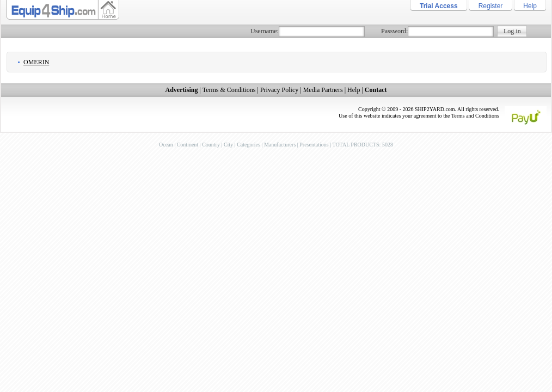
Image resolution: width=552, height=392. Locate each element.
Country (211, 145)
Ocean (166, 145)
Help (530, 6)
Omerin (36, 62)
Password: (394, 31)
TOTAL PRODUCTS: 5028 (362, 145)
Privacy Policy (279, 90)
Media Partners (323, 90)
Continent (188, 145)
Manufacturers (280, 145)
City (228, 145)
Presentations (314, 145)
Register (491, 6)
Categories (249, 145)
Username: (265, 31)
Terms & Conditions (229, 90)
